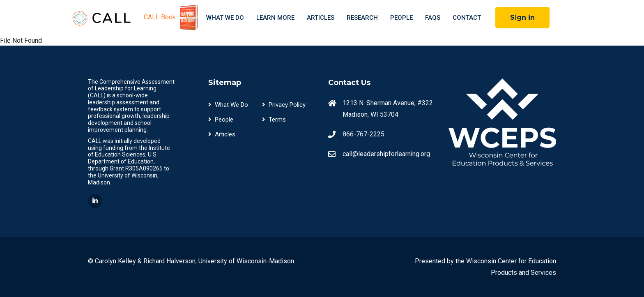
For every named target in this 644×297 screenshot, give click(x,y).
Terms (274, 120)
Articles (321, 18)
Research (362, 18)
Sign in (522, 17)
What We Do (225, 18)
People (401, 18)
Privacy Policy (284, 105)
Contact (467, 18)
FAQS (433, 18)
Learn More (275, 18)
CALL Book (172, 18)
